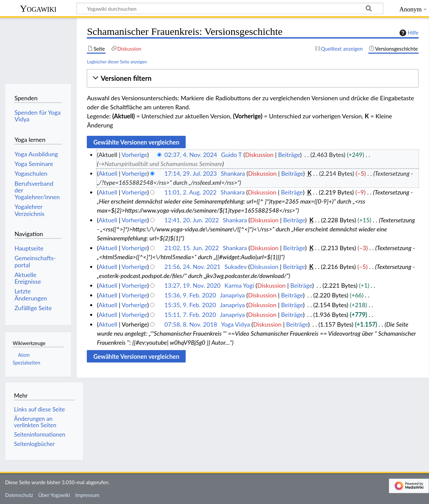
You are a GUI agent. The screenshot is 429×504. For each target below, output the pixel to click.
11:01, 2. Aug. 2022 (191, 192)
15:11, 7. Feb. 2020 (190, 315)
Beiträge (289, 155)
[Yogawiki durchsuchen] (230, 8)
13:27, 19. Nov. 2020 (193, 285)
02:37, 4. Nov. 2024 (191, 155)
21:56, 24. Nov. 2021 (193, 267)
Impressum (87, 495)
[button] (253, 78)
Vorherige (134, 155)
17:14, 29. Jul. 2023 (191, 173)
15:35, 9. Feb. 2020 (190, 305)
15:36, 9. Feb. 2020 (190, 295)
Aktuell (108, 173)
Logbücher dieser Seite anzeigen (117, 62)
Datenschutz (19, 495)
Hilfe (408, 33)
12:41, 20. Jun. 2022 (192, 220)
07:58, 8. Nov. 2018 (191, 324)
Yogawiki (38, 9)
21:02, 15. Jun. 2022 (192, 248)
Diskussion (259, 155)
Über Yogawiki (54, 495)
